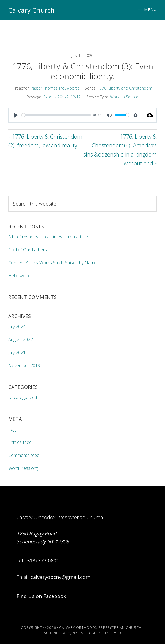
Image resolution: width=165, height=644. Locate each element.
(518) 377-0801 (42, 561)
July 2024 (17, 327)
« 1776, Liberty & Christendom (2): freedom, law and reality (45, 141)
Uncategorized (23, 397)
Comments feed (24, 455)
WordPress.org (23, 468)
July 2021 (17, 352)
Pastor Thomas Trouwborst (55, 88)
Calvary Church (31, 10)
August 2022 (21, 339)
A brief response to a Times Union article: (49, 237)
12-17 (76, 97)
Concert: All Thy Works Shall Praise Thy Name (52, 263)
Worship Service (124, 97)
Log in (14, 429)
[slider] (56, 115)
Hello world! (20, 276)
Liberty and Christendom (130, 88)
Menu (150, 10)
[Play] (16, 115)
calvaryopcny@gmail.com (60, 577)
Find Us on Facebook (41, 596)
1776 (102, 88)
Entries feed (20, 442)
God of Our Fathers (28, 250)
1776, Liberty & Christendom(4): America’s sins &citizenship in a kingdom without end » (120, 150)
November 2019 (24, 365)
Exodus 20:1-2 (56, 97)
